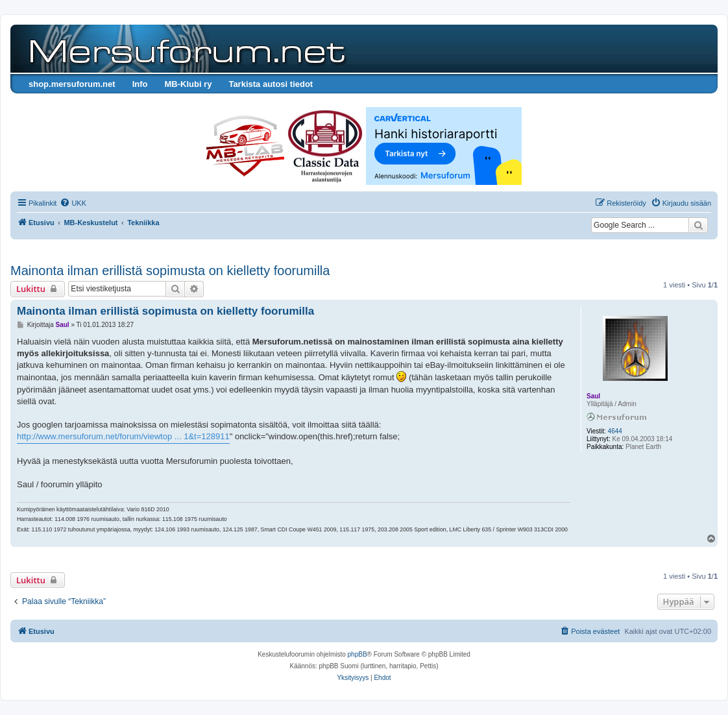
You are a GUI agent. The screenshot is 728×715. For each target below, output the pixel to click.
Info (140, 84)
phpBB (358, 654)
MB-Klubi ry (188, 84)
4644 (615, 431)
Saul (593, 396)
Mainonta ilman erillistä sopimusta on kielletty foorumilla (170, 271)
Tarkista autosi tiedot (271, 84)
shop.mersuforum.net (72, 84)
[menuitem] (73, 203)
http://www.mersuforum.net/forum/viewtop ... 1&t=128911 (123, 436)
